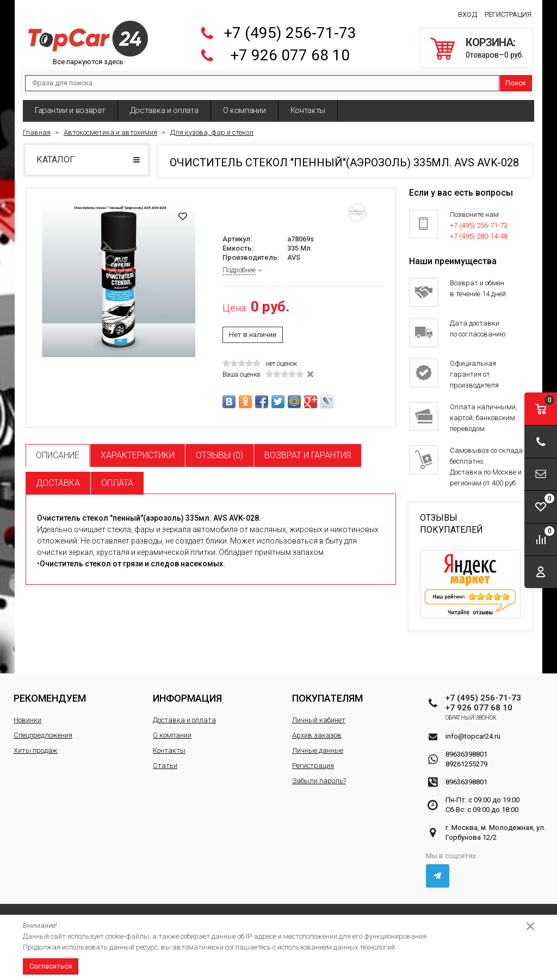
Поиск (516, 83)
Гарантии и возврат (70, 110)
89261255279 (466, 764)
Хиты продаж (36, 750)
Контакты (308, 110)
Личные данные (318, 750)
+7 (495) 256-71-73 (290, 33)
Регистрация (508, 14)
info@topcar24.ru (473, 736)
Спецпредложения (43, 735)
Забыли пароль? (319, 781)
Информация (187, 698)
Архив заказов (317, 735)
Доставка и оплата (164, 110)
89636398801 (466, 754)
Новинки (27, 720)
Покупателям (327, 698)
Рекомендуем (50, 698)
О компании (245, 110)
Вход (468, 14)
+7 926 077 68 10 (290, 55)
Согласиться (51, 966)
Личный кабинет (319, 720)
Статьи (165, 766)
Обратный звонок (471, 718)
